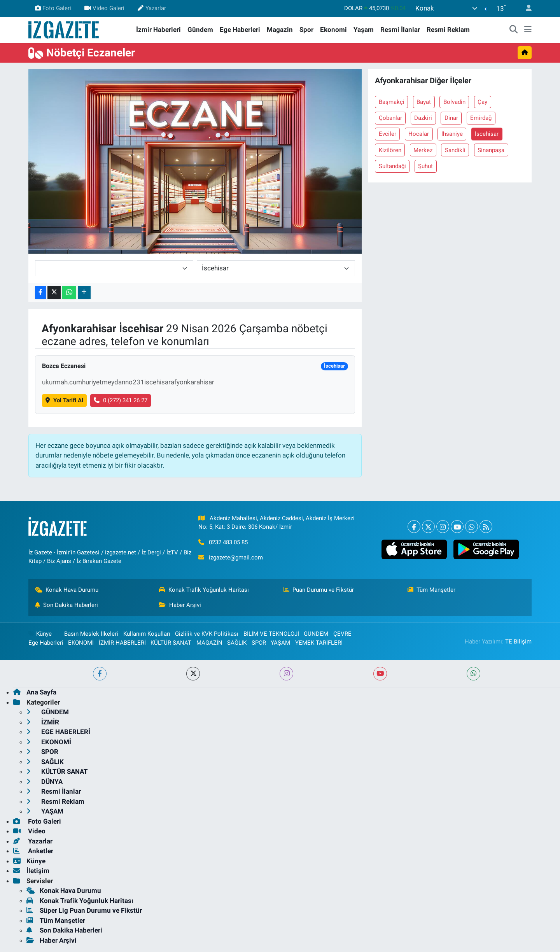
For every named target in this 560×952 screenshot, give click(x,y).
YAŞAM (280, 643)
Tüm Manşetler (432, 590)
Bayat (424, 102)
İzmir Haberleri (158, 30)
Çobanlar (390, 118)
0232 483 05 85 (228, 542)
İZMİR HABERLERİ (122, 643)
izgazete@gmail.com (236, 558)
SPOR (259, 643)
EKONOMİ (81, 643)
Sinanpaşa (491, 150)
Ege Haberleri (240, 30)
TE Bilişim (518, 642)
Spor (306, 30)
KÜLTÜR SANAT (171, 643)
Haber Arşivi (180, 605)
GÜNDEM (316, 634)
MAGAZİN (209, 643)
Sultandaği (392, 166)
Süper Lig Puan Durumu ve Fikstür (84, 910)
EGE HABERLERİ (58, 732)
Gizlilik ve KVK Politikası (207, 634)
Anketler (33, 851)
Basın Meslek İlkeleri (91, 634)
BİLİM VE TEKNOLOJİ (271, 634)
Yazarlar (152, 8)
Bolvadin (454, 102)
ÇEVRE (342, 634)
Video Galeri (104, 8)
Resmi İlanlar (400, 30)
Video (29, 831)
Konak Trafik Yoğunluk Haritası (204, 590)
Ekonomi (333, 30)
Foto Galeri (53, 8)
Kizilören (390, 150)
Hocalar (419, 134)
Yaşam (364, 30)
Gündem (200, 30)
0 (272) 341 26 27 (121, 400)
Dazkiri (423, 118)
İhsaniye (452, 134)
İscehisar (487, 134)
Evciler (388, 134)
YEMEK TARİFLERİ (319, 643)
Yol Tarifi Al (64, 400)
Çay (482, 102)
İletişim (31, 871)
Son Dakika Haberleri (67, 605)
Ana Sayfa (35, 692)
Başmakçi (392, 102)
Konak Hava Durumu (67, 590)
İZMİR (43, 722)
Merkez (423, 150)
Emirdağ (481, 118)
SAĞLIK (237, 643)
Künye (40, 634)
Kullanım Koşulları (147, 634)
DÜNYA (45, 782)
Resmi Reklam (448, 30)
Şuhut (425, 166)
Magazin (280, 30)
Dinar (451, 118)
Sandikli (455, 150)
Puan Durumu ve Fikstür (319, 590)
